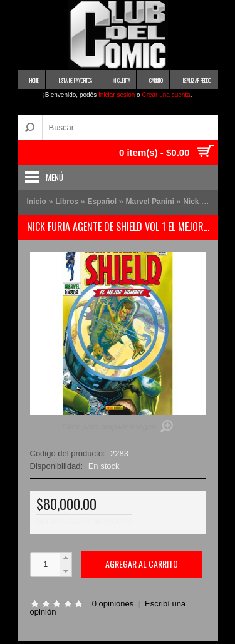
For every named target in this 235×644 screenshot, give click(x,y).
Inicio (37, 202)
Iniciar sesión (117, 95)
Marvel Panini (151, 202)
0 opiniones (113, 604)
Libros (67, 202)
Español (102, 202)
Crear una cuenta (166, 95)
